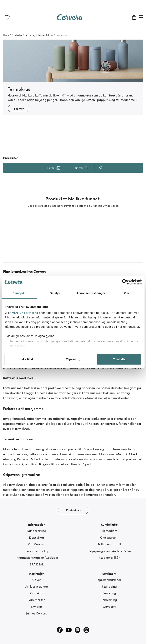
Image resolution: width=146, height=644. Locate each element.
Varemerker (37, 600)
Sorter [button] (82, 168)
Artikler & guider (37, 586)
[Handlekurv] (134, 17)
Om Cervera (37, 544)
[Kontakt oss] (73, 510)
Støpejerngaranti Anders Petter (109, 551)
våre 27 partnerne (25, 313)
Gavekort (109, 606)
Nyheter (37, 606)
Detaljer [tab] (55, 293)
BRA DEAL (37, 564)
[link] (7, 17)
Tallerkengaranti (109, 544)
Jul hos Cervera (37, 613)
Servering (109, 593)
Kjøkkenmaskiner (109, 580)
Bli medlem (109, 531)
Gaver (37, 580)
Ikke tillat (27, 359)
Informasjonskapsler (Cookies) (37, 557)
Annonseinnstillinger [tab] (91, 293)
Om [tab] (127, 293)
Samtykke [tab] (19, 293)
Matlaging (109, 586)
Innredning (109, 600)
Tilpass (73, 359)
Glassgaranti (109, 537)
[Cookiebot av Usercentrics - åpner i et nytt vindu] (125, 282)
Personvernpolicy (37, 551)
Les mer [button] (19, 108)
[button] (54, 168)
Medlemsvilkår (109, 557)
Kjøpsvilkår (37, 537)
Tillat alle (119, 359)
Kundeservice (37, 531)
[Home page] (70, 19)
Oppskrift (37, 593)
